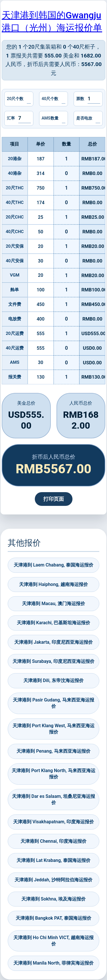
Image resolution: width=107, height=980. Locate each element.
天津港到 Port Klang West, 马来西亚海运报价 (53, 729)
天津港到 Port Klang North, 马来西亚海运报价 (53, 774)
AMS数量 (50, 118)
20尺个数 (15, 99)
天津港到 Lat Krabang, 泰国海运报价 (53, 860)
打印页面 (54, 499)
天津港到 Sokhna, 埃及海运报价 (53, 899)
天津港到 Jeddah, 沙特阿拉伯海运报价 (53, 880)
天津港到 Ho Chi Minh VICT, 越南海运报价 (53, 941)
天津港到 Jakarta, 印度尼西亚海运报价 (53, 642)
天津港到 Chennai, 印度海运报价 (53, 841)
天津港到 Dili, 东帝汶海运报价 (53, 680)
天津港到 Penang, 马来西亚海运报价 (53, 751)
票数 (80, 99)
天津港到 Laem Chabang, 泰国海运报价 (53, 565)
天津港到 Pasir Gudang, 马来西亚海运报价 (53, 703)
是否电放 (84, 118)
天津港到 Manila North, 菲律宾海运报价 (53, 963)
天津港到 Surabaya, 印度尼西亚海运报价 (53, 661)
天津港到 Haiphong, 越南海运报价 (53, 584)
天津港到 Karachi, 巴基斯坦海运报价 (54, 623)
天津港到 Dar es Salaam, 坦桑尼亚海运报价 (53, 799)
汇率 (11, 118)
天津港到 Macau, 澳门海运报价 (53, 604)
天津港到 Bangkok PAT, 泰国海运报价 (53, 918)
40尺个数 (50, 99)
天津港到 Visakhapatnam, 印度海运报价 (53, 822)
